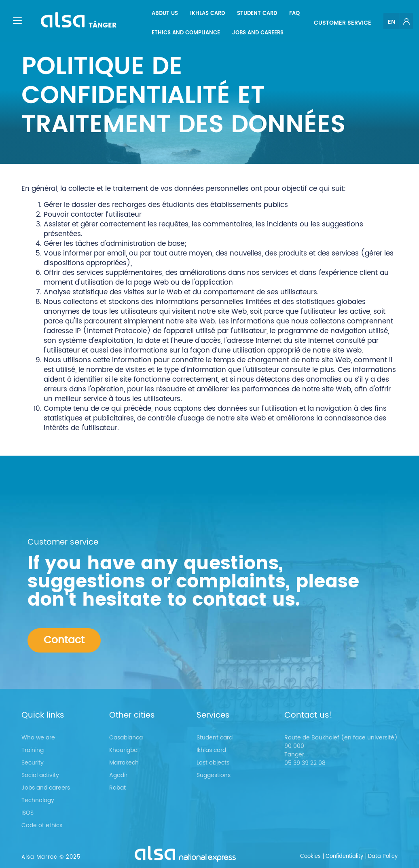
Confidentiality (344, 856)
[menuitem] (165, 14)
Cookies (310, 856)
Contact (64, 640)
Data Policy (383, 856)
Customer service (343, 23)
